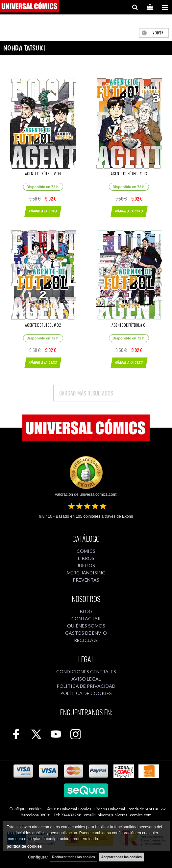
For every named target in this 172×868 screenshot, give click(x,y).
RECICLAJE (86, 640)
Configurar (38, 857)
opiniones (88, 516)
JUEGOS (86, 565)
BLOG (86, 611)
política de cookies (24, 846)
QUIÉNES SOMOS (86, 626)
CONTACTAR (86, 618)
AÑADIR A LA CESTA (43, 211)
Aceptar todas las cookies (122, 857)
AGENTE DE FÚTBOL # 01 (129, 325)
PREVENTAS (86, 580)
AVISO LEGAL (86, 679)
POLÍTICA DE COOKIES (86, 693)
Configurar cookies (26, 809)
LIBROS (86, 558)
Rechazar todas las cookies (74, 857)
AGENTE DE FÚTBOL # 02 (43, 325)
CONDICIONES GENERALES (86, 672)
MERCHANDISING (86, 573)
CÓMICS (86, 551)
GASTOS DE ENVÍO (86, 633)
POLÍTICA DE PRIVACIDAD (86, 686)
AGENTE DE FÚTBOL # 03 (129, 174)
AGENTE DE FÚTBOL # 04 (43, 174)
